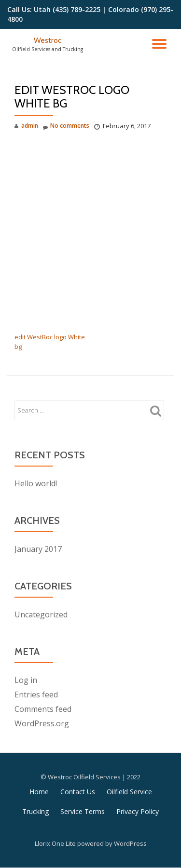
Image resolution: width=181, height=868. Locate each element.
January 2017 (38, 549)
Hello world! (36, 483)
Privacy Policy (138, 811)
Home (39, 792)
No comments (66, 126)
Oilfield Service (129, 792)
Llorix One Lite (56, 843)
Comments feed (43, 709)
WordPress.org (42, 723)
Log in (26, 680)
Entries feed (36, 694)
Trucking (35, 811)
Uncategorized (41, 614)
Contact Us (78, 792)
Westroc (48, 40)
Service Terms (83, 811)
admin (30, 126)
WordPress (130, 843)
